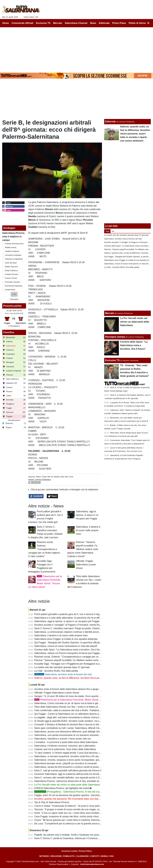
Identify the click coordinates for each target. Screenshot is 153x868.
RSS (112, 856)
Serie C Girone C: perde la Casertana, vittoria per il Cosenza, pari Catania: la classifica (80, 838)
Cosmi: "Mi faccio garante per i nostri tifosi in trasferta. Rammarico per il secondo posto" (80, 820)
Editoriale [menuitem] (104, 23)
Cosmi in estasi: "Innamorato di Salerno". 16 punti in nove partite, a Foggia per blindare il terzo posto (87, 806)
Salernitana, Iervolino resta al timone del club (63, 674)
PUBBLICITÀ (69, 856)
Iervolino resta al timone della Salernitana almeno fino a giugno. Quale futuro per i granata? (82, 689)
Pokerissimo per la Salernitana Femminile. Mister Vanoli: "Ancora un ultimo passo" (80, 700)
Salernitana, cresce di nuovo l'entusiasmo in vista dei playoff (66, 646)
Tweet (52, 496)
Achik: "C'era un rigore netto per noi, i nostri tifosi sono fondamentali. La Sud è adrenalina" (81, 813)
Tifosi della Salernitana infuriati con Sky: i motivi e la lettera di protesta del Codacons (78, 707)
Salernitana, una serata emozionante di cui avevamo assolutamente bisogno (74, 735)
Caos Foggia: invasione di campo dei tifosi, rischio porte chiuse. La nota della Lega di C (80, 816)
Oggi (107, 231)
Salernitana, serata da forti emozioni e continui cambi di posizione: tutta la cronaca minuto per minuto (87, 767)
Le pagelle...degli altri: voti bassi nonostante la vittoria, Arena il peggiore (72, 717)
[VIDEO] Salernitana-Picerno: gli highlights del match (62, 788)
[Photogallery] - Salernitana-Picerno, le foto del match (68, 792)
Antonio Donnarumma (14, 244)
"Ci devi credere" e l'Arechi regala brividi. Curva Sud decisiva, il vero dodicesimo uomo (79, 753)
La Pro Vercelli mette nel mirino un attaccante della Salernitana (67, 785)
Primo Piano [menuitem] (119, 23)
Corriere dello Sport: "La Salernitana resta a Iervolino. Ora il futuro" (69, 650)
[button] (14, 294)
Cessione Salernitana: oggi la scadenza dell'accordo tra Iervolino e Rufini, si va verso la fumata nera (86, 774)
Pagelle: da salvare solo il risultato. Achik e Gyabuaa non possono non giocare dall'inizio (80, 835)
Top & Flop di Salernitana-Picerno (52, 802)
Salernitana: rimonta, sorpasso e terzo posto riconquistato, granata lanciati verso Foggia (80, 760)
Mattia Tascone (11, 267)
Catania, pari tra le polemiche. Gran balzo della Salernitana (65, 749)
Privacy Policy (85, 851)
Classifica (9, 332)
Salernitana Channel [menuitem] (76, 23)
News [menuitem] (93, 23)
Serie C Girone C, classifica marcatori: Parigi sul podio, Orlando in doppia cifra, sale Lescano (83, 628)
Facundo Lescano (13, 282)
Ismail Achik (10, 290)
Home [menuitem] (6, 23)
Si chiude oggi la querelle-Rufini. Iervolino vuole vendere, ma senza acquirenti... (76, 721)
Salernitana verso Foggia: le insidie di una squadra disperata (66, 639)
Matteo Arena (11, 247)
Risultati (14, 299)
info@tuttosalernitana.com (92, 864)
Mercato (110, 313)
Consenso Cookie (69, 851)
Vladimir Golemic (12, 251)
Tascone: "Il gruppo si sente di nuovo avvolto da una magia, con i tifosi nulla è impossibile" (81, 809)
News (38, 477)
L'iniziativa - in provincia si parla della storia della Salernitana (66, 742)
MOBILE (105, 856)
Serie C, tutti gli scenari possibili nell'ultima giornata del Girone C (68, 770)
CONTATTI (95, 856)
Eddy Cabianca (12, 270)
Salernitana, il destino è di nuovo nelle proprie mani (88, 530)
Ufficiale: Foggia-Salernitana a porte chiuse (86, 565)
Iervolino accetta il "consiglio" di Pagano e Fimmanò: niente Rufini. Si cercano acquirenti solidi (83, 625)
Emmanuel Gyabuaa (14, 286)
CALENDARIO (82, 856)
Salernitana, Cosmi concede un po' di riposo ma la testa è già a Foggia (71, 703)
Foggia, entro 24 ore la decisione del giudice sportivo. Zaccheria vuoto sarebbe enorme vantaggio (85, 795)
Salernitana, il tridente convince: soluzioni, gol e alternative (65, 746)
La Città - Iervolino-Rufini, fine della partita (56, 671)
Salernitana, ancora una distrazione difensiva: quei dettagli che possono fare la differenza (81, 732)
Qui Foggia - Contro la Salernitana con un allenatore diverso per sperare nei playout (78, 714)
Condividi (36, 496)
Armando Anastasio (13, 255)
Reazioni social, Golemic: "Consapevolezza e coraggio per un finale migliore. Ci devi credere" (44, 549)
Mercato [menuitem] (58, 23)
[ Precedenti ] (14, 326)
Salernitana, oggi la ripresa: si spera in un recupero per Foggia (87, 515)
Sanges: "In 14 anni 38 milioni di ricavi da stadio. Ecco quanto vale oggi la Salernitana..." (80, 696)
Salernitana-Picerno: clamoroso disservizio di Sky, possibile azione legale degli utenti (78, 781)
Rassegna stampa (115, 337)
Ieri (113, 231)
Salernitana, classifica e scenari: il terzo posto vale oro (63, 739)
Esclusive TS (112, 360)
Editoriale (110, 122)
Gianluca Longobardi (14, 259)
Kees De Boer (11, 263)
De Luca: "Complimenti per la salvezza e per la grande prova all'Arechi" (71, 824)
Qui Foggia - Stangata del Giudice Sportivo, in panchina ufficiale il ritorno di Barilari (77, 643)
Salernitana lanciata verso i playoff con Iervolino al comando (66, 763)
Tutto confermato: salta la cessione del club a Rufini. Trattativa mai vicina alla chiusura (79, 710)
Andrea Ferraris (12, 274)
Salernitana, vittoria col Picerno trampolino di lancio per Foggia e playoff (72, 653)
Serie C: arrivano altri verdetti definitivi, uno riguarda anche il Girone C (71, 778)
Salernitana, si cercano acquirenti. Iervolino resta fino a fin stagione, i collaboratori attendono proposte (87, 756)
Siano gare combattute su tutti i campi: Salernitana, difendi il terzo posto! (72, 728)
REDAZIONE (56, 856)
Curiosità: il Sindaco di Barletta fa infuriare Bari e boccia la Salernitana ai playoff (76, 724)
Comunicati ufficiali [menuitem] (23, 23)
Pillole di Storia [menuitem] (137, 23)
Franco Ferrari (11, 278)
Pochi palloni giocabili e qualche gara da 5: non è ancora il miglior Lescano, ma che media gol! (83, 614)
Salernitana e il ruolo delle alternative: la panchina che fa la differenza (70, 618)
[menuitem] (148, 23)
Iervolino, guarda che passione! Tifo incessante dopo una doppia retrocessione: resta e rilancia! (84, 799)
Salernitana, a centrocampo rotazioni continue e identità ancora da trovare (73, 632)
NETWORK (44, 856)
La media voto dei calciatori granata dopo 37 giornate (62, 667)
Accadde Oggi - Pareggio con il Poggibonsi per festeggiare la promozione (72, 664)
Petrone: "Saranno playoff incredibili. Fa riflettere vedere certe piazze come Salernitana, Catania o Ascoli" (83, 549)
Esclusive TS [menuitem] (43, 23)
